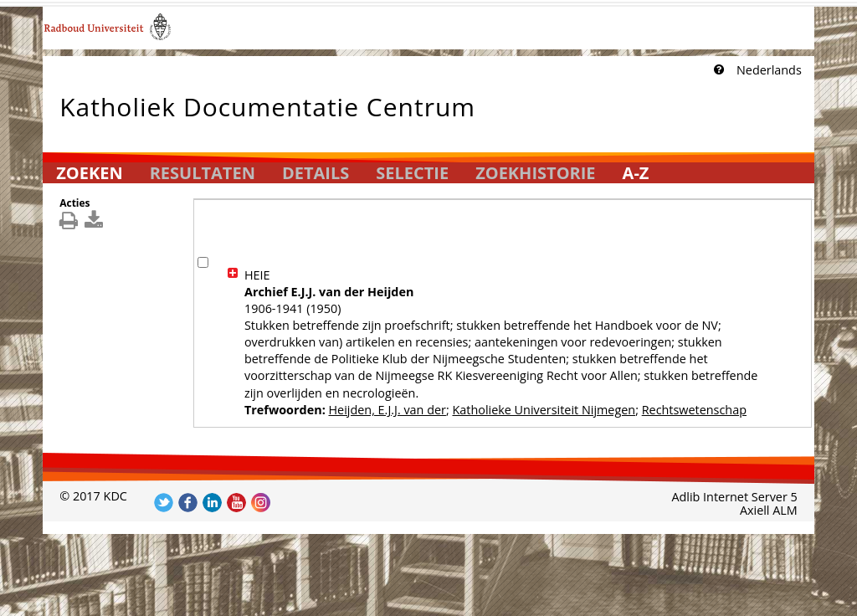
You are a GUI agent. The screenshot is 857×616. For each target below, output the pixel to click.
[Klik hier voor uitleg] (717, 70)
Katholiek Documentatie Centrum (267, 103)
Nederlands (769, 70)
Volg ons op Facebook (188, 503)
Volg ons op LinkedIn (212, 503)
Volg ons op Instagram (261, 503)
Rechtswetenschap (694, 410)
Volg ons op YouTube (236, 503)
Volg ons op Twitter (164, 503)
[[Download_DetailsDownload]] (96, 224)
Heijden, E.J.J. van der (387, 410)
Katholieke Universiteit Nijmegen (544, 410)
